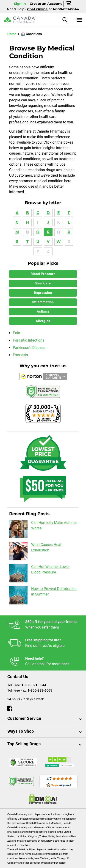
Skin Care (43, 283)
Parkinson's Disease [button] (29, 348)
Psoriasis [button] (20, 355)
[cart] (69, 4)
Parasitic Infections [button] (29, 340)
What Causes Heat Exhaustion (35, 551)
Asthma (43, 312)
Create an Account (46, 4)
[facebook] (10, 707)
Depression (43, 293)
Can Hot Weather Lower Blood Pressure (39, 573)
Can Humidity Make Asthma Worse (43, 529)
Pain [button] (16, 333)
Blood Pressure (43, 274)
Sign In (20, 4)
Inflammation (43, 302)
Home (12, 34)
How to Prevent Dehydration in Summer (43, 595)
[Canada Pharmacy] (20, 20)
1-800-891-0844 (34, 685)
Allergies (43, 321)
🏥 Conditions (31, 34)
